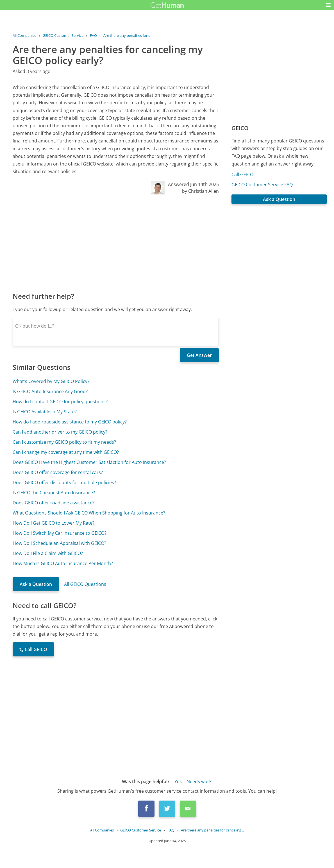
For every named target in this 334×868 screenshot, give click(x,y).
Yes (178, 781)
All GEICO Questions (85, 584)
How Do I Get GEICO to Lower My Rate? (54, 523)
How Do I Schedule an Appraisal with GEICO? (59, 543)
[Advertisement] (116, 243)
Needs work (199, 781)
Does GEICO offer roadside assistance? (54, 503)
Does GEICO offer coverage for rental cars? (58, 472)
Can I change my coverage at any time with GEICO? (66, 452)
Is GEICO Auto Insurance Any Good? (50, 391)
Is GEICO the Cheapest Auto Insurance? (54, 493)
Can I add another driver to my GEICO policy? (60, 432)
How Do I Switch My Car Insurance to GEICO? (60, 533)
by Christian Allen (200, 191)
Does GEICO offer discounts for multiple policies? (64, 482)
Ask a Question (36, 584)
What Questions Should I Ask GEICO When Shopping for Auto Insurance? (89, 513)
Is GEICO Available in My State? (45, 412)
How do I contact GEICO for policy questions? (60, 402)
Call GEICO (242, 174)
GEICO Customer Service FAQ (262, 185)
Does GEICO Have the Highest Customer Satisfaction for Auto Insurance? (89, 462)
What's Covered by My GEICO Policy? (51, 381)
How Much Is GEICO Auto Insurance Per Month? (63, 563)
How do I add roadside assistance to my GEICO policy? (70, 422)
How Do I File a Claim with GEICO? (48, 553)
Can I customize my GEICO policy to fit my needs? (64, 442)
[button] (328, 5)
